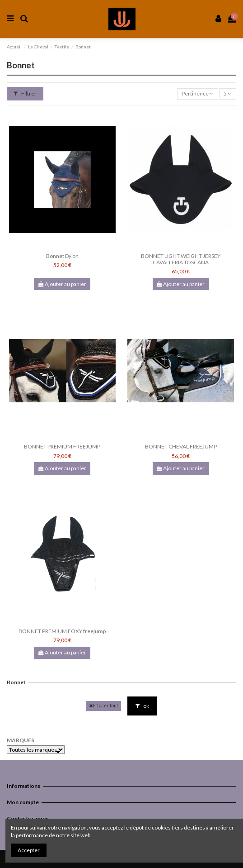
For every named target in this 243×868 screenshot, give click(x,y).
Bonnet (16, 682)
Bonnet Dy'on (62, 256)
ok (142, 706)
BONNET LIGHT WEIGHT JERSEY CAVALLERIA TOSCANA (181, 259)
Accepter (29, 850)
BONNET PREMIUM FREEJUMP (62, 446)
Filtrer (25, 93)
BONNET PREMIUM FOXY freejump (62, 631)
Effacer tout (104, 706)
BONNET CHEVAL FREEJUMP (181, 446)
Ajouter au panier (62, 284)
